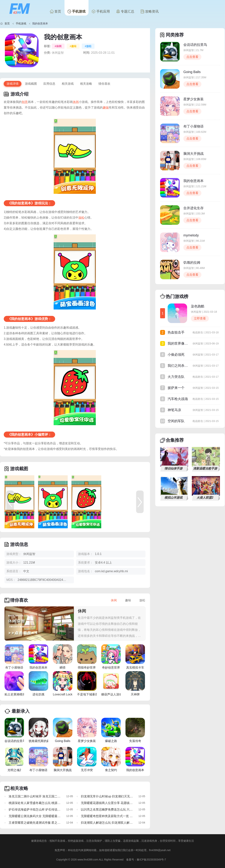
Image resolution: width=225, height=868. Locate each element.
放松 (81, 218)
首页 (55, 11)
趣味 (106, 108)
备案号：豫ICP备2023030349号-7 (146, 860)
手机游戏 (76, 11)
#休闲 (58, 46)
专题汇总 (125, 11)
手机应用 (101, 11)
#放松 (88, 46)
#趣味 (73, 46)
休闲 (76, 102)
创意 (25, 102)
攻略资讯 (150, 11)
